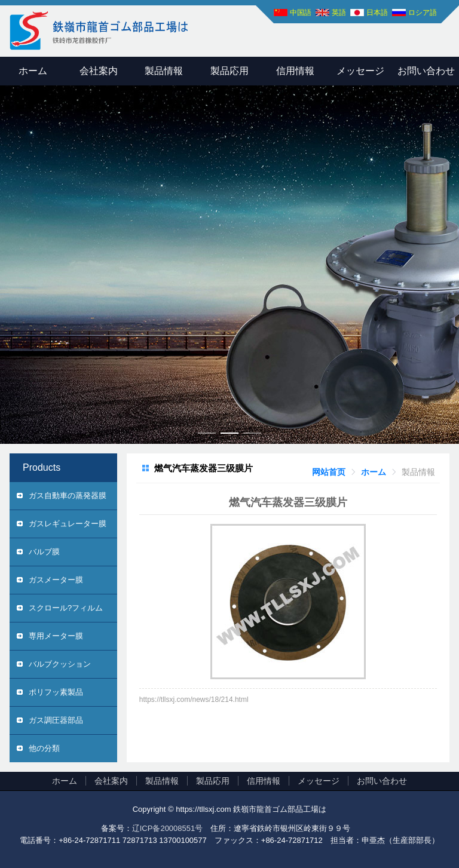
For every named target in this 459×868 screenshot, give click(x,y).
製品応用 (229, 71)
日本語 (377, 13)
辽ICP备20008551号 (168, 828)
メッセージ (360, 71)
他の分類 (44, 748)
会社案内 (99, 71)
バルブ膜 (44, 552)
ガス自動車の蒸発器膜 (68, 496)
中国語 (301, 13)
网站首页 (329, 472)
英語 (339, 13)
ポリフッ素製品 (56, 692)
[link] (329, 472)
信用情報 (295, 71)
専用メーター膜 (56, 636)
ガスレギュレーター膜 (68, 524)
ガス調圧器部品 (56, 720)
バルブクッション (60, 664)
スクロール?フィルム (66, 608)
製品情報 (164, 71)
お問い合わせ (382, 781)
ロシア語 (423, 13)
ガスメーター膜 (56, 580)
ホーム (33, 71)
